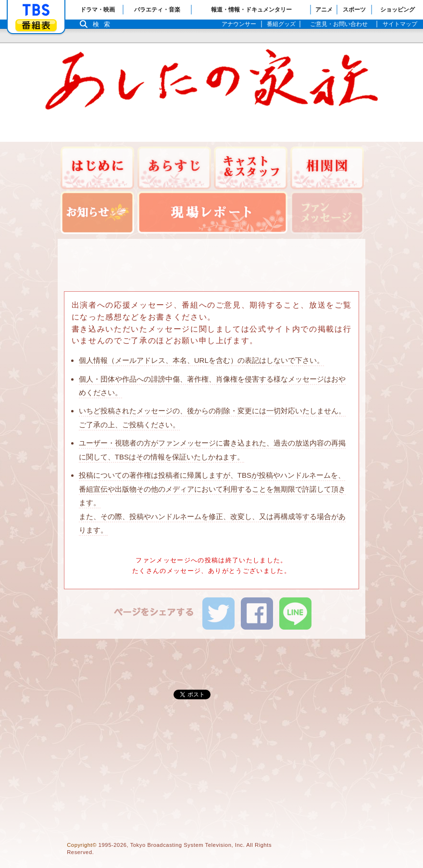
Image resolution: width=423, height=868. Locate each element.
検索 (104, 24)
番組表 (36, 25)
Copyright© (82, 845)
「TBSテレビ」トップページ (36, 10)
